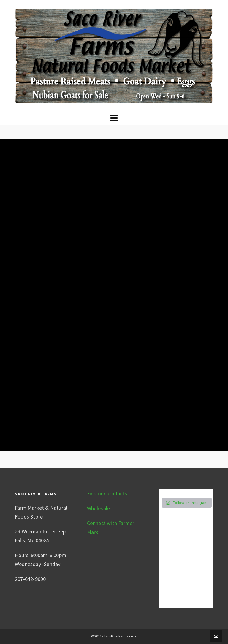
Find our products (107, 493)
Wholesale (99, 508)
